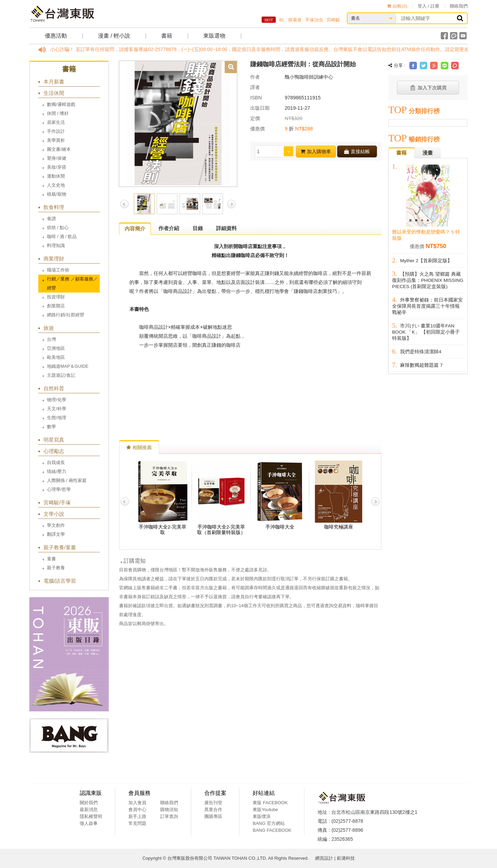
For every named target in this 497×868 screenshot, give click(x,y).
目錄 (198, 228)
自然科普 (54, 388)
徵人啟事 (89, 823)
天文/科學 (57, 409)
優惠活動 (56, 36)
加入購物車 (316, 151)
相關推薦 (139, 447)
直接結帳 (357, 151)
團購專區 (213, 816)
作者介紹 (169, 228)
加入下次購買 (428, 88)
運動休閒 (56, 176)
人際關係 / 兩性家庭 (67, 480)
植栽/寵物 (57, 194)
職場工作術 (58, 270)
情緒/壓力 (57, 471)
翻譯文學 (56, 534)
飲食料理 (54, 207)
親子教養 (56, 568)
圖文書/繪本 (59, 149)
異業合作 (213, 810)
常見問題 (137, 823)
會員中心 (137, 810)
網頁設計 (324, 858)
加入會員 (137, 803)
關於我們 (89, 803)
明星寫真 (54, 440)
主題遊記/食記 (61, 375)
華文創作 (56, 525)
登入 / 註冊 (428, 6)
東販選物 (214, 36)
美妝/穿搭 (57, 167)
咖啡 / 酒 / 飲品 (62, 236)
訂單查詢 (169, 816)
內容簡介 (135, 229)
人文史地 (56, 185)
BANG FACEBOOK (272, 830)
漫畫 (428, 153)
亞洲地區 (56, 348)
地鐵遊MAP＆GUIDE (68, 366)
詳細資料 (226, 228)
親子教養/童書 (60, 547)
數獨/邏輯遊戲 (61, 104)
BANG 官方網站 (269, 823)
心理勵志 (54, 451)
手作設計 (56, 131)
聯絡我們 (459, 6)
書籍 (167, 36)
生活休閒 (54, 93)
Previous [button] (124, 204)
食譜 (51, 219)
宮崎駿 (333, 20)
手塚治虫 (314, 20)
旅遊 (49, 328)
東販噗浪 (262, 816)
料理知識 (56, 245)
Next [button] (231, 204)
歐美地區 (56, 357)
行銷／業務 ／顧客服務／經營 (72, 283)
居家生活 (56, 122)
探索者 (295, 20)
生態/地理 (57, 418)
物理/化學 (57, 400)
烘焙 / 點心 (58, 228)
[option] (178, 123)
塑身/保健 (57, 158)
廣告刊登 (213, 803)
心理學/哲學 (59, 489)
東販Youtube (265, 810)
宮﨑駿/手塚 (57, 502)
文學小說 (54, 514)
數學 (51, 427)
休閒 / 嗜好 (58, 113)
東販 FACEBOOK (270, 803)
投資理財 (56, 297)
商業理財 (54, 259)
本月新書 (54, 82)
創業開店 (56, 306)
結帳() (397, 6)
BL (282, 20)
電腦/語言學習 (60, 581)
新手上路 (137, 816)
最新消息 (89, 810)
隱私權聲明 (91, 816)
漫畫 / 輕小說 (114, 36)
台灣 (51, 339)
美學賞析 (56, 140)
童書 (51, 559)
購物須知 (169, 810)
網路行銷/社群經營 (66, 315)
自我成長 (56, 462)
